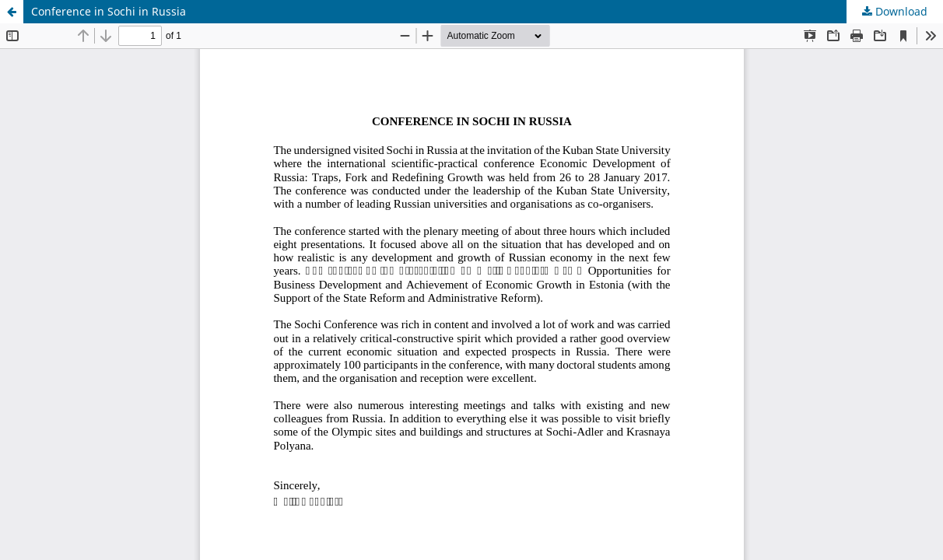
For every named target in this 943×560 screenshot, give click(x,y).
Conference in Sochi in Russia (109, 11)
